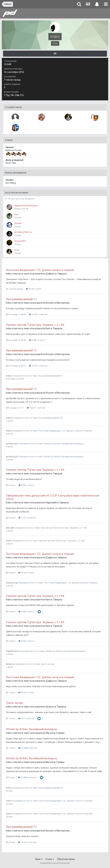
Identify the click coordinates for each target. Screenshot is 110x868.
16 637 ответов (38, 314)
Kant (48, 328)
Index (9, 274)
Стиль (50, 859)
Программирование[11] (21, 299)
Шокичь (10, 664)
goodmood (12, 444)
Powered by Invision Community (55, 863)
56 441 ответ (34, 289)
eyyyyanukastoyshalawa (26, 206)
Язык (39, 859)
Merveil (49, 733)
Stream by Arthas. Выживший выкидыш (64, 444)
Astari (9, 801)
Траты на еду (48, 664)
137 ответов (26, 718)
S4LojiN (10, 528)
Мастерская (63, 303)
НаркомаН (51, 503)
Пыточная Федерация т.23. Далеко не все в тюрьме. (40, 270)
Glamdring (12, 583)
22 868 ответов (28, 748)
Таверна (62, 274)
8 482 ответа (37, 340)
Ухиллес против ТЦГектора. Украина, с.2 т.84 (35, 325)
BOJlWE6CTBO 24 (23, 232)
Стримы (60, 733)
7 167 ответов (27, 518)
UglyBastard (12, 651)
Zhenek (18, 223)
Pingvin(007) (20, 241)
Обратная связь (66, 859)
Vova (17, 250)
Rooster (50, 303)
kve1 (17, 214)
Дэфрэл (50, 274)
